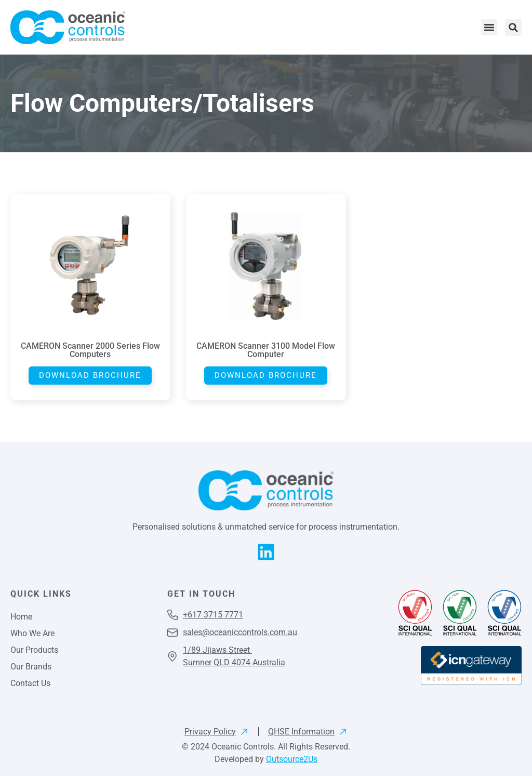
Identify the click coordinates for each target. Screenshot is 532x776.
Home (21, 617)
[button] (489, 28)
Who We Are (32, 633)
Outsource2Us (292, 759)
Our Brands (31, 667)
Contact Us (30, 683)
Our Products (34, 650)
